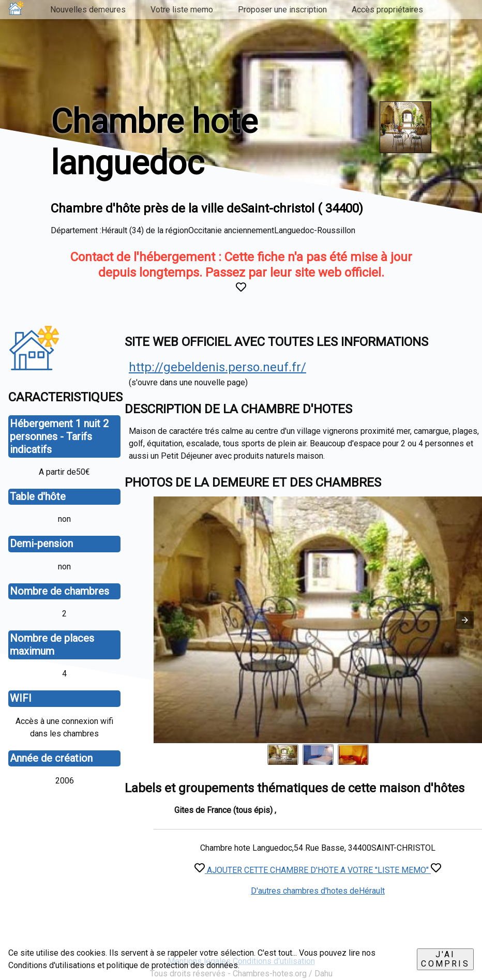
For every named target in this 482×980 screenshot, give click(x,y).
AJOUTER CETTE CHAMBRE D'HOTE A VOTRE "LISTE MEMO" (318, 870)
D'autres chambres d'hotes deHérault (318, 891)
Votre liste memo (182, 10)
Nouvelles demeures (88, 10)
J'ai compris (445, 959)
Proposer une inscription (282, 10)
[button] (465, 620)
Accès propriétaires (387, 10)
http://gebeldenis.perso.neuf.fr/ (217, 367)
